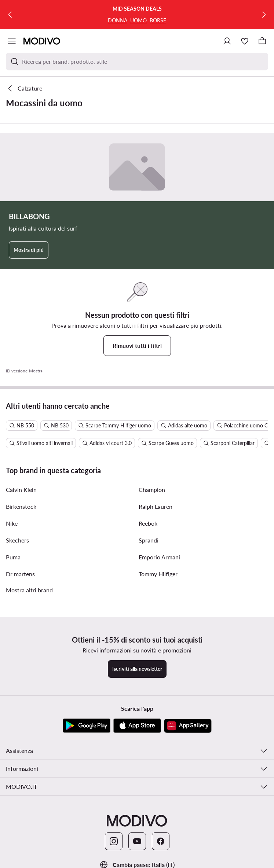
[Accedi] (227, 41)
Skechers (17, 540)
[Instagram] (114, 841)
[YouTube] (137, 841)
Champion (152, 490)
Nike (12, 523)
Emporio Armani (159, 557)
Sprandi (149, 540)
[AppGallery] (188, 726)
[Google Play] (87, 726)
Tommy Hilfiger (158, 574)
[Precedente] (10, 15)
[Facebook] (161, 841)
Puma (13, 557)
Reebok (148, 523)
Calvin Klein (21, 490)
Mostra (36, 371)
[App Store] (137, 726)
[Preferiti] (245, 41)
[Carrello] (262, 41)
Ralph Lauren (156, 506)
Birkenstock (21, 506)
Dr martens (20, 574)
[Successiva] (264, 15)
